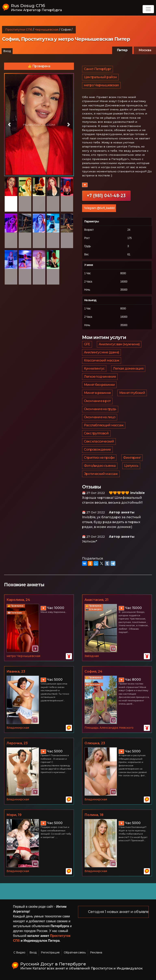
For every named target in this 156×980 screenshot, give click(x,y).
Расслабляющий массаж (104, 425)
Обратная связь (75, 952)
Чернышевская (47, 30)
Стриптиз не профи (99, 458)
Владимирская (18, 728)
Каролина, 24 (18, 600)
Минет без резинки (99, 385)
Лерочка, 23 (17, 743)
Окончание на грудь (100, 409)
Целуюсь (131, 466)
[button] (9, 125)
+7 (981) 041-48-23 (106, 196)
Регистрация (50, 952)
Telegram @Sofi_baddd (99, 208)
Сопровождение (97, 449)
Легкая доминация (128, 368)
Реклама (96, 952)
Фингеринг (132, 458)
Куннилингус (94, 368)
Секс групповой (96, 433)
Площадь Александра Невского (109, 728)
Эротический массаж (101, 474)
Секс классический (99, 441)
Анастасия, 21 (96, 600)
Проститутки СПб (19, 30)
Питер (122, 50)
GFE (87, 344)
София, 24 (93, 671)
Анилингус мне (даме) (101, 352)
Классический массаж (102, 360)
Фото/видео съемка (100, 466)
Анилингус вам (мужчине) (119, 344)
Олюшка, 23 (95, 743)
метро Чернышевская (101, 85)
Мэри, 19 (14, 815)
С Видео (19, 952)
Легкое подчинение (100, 377)
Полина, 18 (94, 815)
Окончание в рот (97, 401)
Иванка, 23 (16, 671)
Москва (145, 50)
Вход (7, 51)
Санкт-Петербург (97, 69)
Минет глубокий (132, 393)
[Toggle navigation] (148, 9)
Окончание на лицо (100, 417)
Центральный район (100, 77)
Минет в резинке (97, 393)
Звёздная (92, 656)
